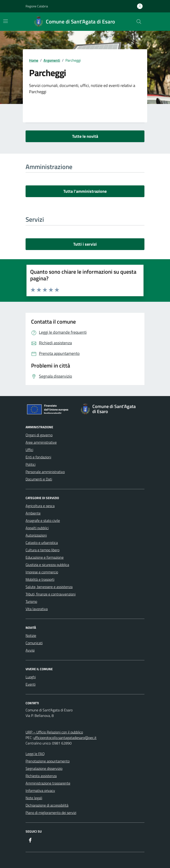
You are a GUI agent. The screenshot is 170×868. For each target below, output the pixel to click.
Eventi (31, 684)
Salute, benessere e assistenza (49, 587)
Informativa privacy (40, 790)
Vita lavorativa (37, 609)
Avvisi (30, 650)
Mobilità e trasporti (40, 579)
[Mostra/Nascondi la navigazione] (6, 21)
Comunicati (34, 643)
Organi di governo (39, 435)
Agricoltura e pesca (40, 506)
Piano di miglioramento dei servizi (51, 813)
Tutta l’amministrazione (85, 191)
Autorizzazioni (36, 535)
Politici (31, 464)
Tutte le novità (85, 136)
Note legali (34, 798)
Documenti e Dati (39, 479)
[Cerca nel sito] (139, 22)
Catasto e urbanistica (42, 543)
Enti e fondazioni (38, 457)
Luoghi (31, 677)
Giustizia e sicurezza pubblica (47, 565)
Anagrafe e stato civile (43, 520)
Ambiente (33, 513)
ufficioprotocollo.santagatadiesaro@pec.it (65, 738)
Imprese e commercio (42, 572)
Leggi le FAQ (35, 754)
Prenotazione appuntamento (48, 761)
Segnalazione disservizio (44, 768)
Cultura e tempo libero (42, 550)
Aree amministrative (41, 442)
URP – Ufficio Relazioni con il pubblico (54, 732)
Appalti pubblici (37, 528)
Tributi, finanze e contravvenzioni (51, 594)
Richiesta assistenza (41, 776)
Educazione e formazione (45, 557)
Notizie (31, 635)
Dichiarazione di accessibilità (47, 805)
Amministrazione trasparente (48, 783)
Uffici (29, 450)
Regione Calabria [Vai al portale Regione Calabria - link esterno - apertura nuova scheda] (37, 6)
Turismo (31, 601)
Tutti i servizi (85, 244)
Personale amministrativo (45, 472)
